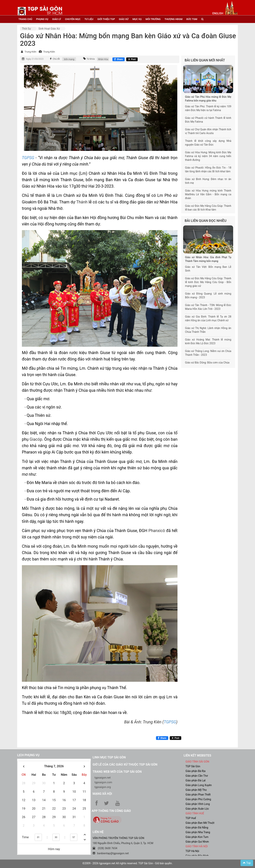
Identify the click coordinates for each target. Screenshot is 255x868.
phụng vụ (42, 19)
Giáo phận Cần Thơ (197, 776)
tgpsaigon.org (103, 787)
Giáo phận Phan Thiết (198, 795)
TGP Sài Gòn (193, 766)
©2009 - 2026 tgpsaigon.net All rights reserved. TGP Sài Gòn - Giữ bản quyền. (127, 863)
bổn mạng (69, 59)
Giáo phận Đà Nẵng (197, 828)
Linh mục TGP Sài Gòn (109, 757)
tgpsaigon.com (103, 782)
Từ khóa (91, 59)
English (218, 13)
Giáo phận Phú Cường (198, 799)
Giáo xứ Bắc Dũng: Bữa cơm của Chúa (207, 363)
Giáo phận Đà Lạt (196, 780)
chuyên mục (73, 19)
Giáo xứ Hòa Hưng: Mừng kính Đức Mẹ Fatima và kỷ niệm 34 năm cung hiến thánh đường (208, 156)
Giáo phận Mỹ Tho (196, 790)
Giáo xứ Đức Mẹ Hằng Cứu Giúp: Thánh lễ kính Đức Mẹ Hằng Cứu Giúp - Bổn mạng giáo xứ (208, 282)
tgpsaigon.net (103, 778)
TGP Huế (191, 818)
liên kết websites (197, 755)
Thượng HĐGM (173, 19)
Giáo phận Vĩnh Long (198, 804)
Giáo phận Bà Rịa (196, 771)
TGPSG (28, 158)
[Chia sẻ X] (132, 59)
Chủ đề (56, 59)
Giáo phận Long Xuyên (199, 785)
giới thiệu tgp (106, 19)
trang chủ (25, 19)
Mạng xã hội (102, 794)
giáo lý (57, 19)
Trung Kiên (30, 52)
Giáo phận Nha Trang (198, 832)
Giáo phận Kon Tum (197, 837)
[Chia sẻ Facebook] (119, 59)
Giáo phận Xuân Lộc (197, 809)
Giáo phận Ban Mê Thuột (200, 823)
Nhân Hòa (103, 59)
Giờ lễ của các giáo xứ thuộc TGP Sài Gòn (125, 765)
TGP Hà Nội (192, 851)
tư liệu (89, 19)
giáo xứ (124, 19)
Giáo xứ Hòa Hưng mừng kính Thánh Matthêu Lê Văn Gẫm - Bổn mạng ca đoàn (208, 194)
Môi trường (153, 19)
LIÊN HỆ (98, 832)
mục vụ (137, 19)
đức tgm (192, 19)
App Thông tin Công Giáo (111, 811)
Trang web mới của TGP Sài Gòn (117, 772)
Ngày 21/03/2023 (35, 59)
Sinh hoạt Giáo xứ (49, 29)
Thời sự (26, 29)
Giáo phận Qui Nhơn (197, 842)
